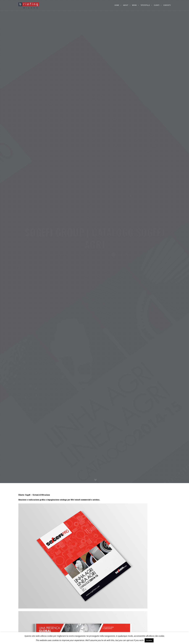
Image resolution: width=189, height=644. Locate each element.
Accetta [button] (149, 640)
